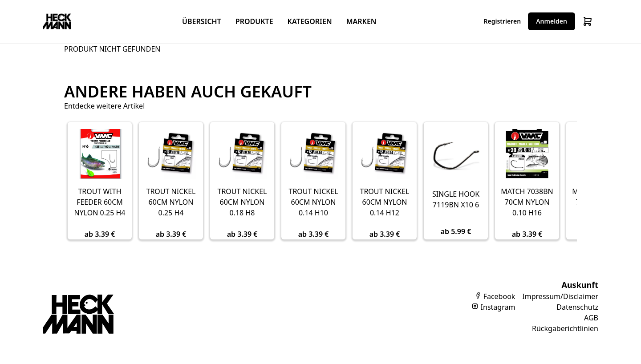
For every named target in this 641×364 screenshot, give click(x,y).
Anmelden (552, 21)
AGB (591, 318)
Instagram (493, 307)
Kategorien (310, 21)
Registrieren (503, 21)
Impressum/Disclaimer (560, 296)
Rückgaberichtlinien (565, 328)
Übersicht (202, 21)
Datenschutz (577, 307)
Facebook (495, 296)
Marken (361, 21)
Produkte (254, 21)
